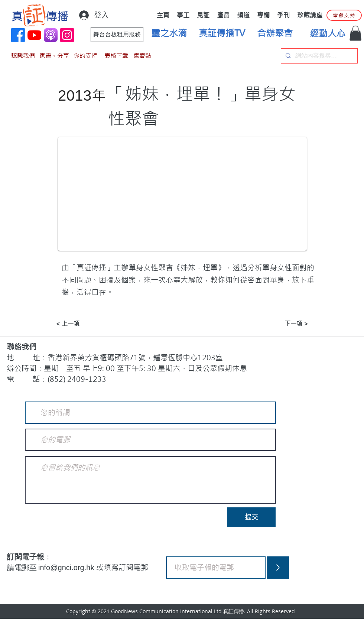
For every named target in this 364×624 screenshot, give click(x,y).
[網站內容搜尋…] (318, 56)
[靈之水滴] (169, 33)
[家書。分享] (54, 56)
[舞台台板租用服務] (117, 35)
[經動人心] (328, 34)
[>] (278, 568)
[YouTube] (34, 35)
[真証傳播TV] (222, 33)
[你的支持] (85, 56)
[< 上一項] (80, 324)
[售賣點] (142, 56)
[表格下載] (116, 56)
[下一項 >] (290, 324)
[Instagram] (67, 35)
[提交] (251, 517)
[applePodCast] (51, 35)
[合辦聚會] (275, 33)
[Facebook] (18, 35)
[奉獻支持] (344, 15)
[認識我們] (23, 56)
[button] (355, 33)
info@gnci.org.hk (67, 568)
